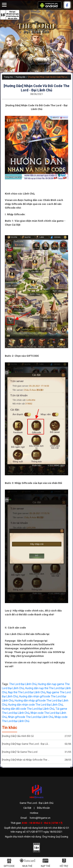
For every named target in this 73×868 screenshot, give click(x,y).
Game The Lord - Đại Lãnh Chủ (36, 803)
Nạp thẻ (46, 866)
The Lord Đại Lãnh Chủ (23, 684)
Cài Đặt (27, 808)
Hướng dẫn (21, 77)
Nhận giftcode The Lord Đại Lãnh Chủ (31, 717)
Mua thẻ (27, 866)
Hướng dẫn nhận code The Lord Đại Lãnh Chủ (35, 705)
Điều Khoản (43, 808)
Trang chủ (8, 77)
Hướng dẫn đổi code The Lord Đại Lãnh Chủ (28, 709)
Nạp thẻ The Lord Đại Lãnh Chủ (27, 692)
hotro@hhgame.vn (40, 818)
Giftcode (9, 866)
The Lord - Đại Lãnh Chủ (37, 27)
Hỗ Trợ (64, 866)
